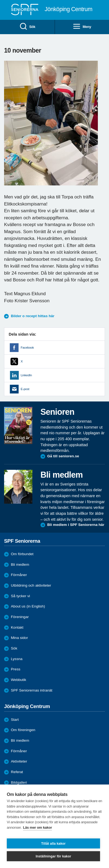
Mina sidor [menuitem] (19, 638)
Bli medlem (20, 565)
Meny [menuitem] (82, 27)
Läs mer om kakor (38, 827)
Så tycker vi (20, 596)
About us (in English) (28, 606)
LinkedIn (26, 375)
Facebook (27, 348)
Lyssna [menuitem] (17, 659)
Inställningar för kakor (53, 856)
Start (15, 720)
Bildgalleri (19, 782)
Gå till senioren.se (63, 456)
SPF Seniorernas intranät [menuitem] (32, 690)
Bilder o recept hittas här (33, 316)
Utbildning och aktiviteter (31, 585)
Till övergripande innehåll (0, 0)
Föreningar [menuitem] (20, 617)
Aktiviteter (19, 761)
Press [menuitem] (16, 669)
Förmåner (19, 575)
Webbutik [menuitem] (18, 680)
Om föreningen (23, 730)
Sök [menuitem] (27, 27)
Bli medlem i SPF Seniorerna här (76, 525)
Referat (17, 772)
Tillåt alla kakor (54, 844)
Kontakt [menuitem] (17, 627)
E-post (25, 389)
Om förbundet (22, 554)
